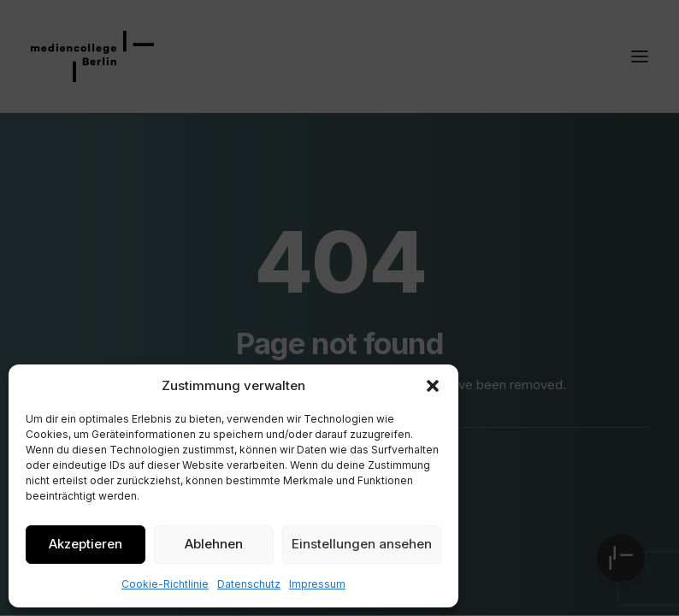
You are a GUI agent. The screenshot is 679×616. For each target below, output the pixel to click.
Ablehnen (214, 544)
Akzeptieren (86, 544)
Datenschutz (249, 584)
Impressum (317, 584)
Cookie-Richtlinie (165, 584)
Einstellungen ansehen (362, 544)
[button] (433, 386)
